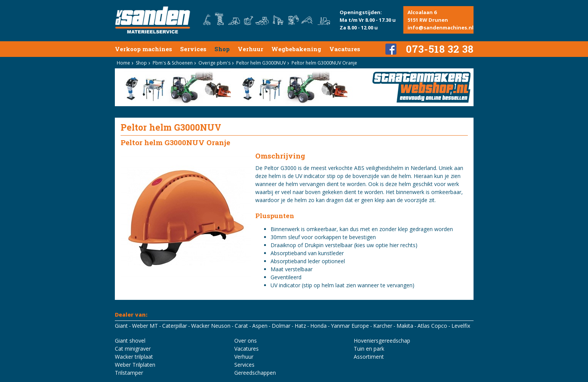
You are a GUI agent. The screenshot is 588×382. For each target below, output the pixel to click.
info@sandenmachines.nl (441, 28)
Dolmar (281, 326)
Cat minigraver (133, 349)
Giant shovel (130, 341)
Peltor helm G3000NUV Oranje (324, 63)
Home (123, 63)
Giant (121, 326)
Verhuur (251, 49)
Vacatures (345, 49)
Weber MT (145, 326)
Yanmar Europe (350, 326)
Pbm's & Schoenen (173, 63)
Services (193, 49)
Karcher (383, 326)
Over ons (246, 341)
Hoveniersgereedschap (382, 341)
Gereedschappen (255, 373)
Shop (222, 49)
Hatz (300, 326)
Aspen (260, 326)
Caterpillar (175, 326)
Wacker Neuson (211, 326)
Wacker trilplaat (134, 357)
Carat (241, 326)
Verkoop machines (143, 49)
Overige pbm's (214, 63)
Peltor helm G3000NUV (261, 63)
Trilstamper (129, 373)
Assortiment (369, 357)
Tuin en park (369, 349)
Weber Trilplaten (135, 365)
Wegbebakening (296, 49)
